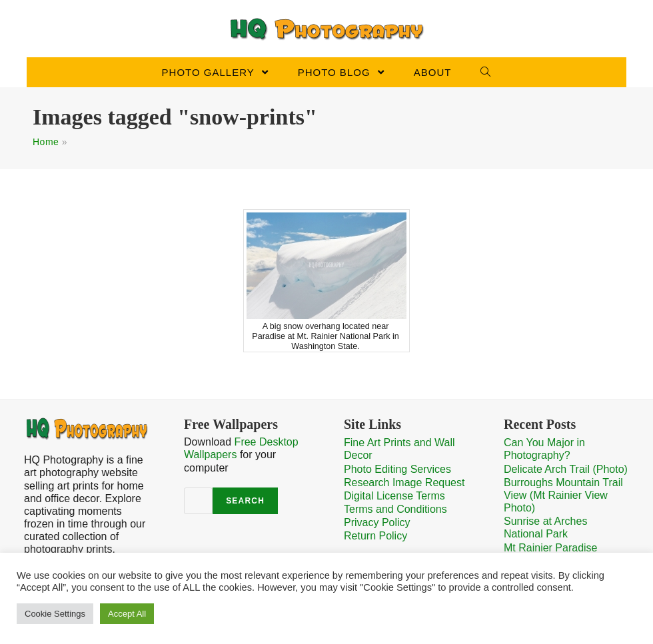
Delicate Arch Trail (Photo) (566, 469)
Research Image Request (404, 483)
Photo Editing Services (397, 469)
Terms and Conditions (395, 509)
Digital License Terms (394, 496)
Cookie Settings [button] (55, 614)
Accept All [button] (127, 614)
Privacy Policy (377, 522)
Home (46, 142)
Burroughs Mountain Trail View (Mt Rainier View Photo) (563, 495)
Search (245, 501)
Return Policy (375, 536)
